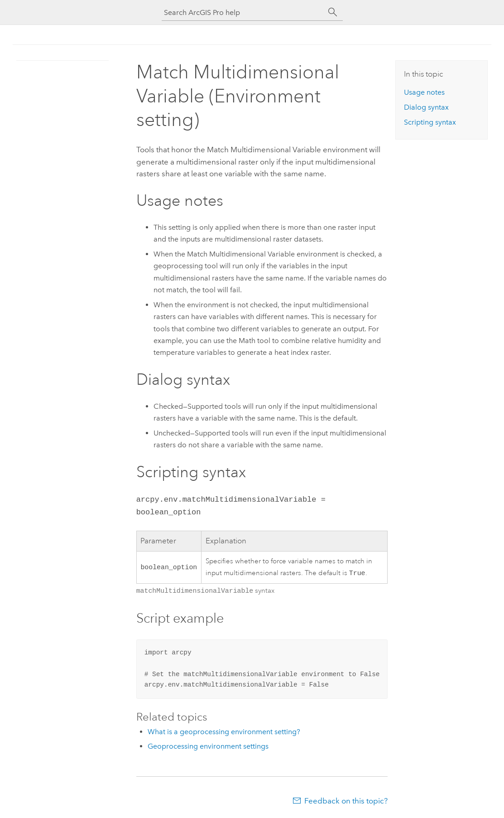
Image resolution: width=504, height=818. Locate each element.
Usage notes (424, 92)
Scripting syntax (430, 122)
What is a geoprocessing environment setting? (224, 731)
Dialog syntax (426, 107)
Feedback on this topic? (346, 800)
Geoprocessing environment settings (208, 745)
